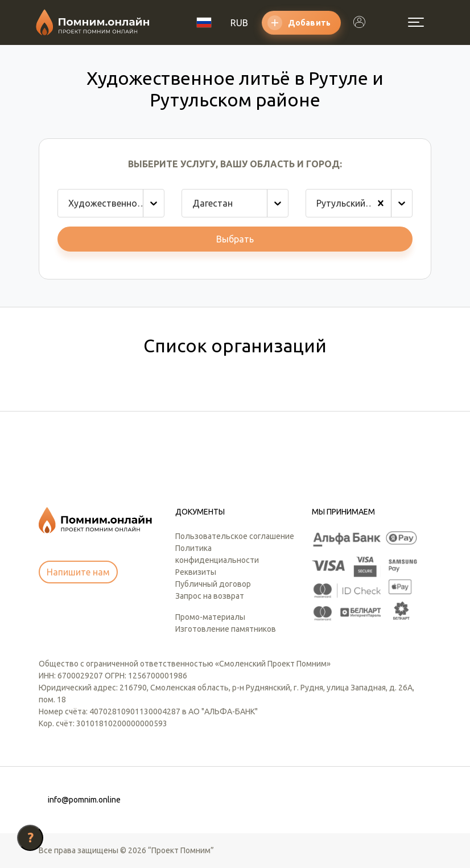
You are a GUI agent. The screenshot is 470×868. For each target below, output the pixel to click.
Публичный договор (213, 584)
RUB (239, 23)
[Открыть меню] (416, 22)
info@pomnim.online (84, 800)
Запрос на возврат (210, 596)
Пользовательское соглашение (235, 536)
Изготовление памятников (226, 629)
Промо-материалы (210, 617)
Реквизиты (196, 572)
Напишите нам (78, 572)
